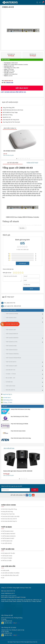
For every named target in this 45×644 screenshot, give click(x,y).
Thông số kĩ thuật (32, 163)
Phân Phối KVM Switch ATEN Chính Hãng (21, 438)
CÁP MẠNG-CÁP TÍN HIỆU (8, 553)
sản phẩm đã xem (9, 448)
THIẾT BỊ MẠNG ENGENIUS (12, 338)
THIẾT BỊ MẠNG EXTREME (12, 314)
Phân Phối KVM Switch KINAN (18, 431)
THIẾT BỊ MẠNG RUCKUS (12, 350)
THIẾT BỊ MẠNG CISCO (11, 318)
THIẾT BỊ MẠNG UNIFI (11, 330)
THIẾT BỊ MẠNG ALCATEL (12, 342)
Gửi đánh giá (22, 263)
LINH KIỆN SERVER (7, 543)
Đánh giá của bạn (7, 273)
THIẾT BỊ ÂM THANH (10, 386)
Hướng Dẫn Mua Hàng (7, 512)
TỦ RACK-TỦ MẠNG (7, 558)
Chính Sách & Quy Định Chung (9, 509)
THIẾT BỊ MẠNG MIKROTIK (12, 334)
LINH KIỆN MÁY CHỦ (11, 370)
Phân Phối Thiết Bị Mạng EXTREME (19, 424)
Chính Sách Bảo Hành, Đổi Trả (9, 519)
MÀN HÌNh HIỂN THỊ (10, 390)
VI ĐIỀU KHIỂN (6, 571)
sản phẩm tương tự (10, 128)
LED (3, 578)
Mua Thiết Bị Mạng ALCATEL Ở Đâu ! (20, 417)
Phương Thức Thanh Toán (8, 514)
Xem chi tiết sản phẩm (9, 155)
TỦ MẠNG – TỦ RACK (11, 374)
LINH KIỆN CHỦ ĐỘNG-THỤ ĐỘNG (11, 573)
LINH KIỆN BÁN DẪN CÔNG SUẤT (10, 575)
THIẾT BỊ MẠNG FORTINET (9, 534)
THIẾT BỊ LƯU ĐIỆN (7, 561)
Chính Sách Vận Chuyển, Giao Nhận (11, 516)
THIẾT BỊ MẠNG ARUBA (11, 346)
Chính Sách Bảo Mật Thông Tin (9, 521)
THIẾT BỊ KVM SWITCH (11, 362)
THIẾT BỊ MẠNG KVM (7, 541)
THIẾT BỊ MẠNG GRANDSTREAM (13, 358)
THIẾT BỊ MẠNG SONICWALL (12, 354)
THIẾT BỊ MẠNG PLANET (11, 366)
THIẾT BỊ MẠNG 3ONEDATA (12, 322)
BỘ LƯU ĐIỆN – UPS (10, 378)
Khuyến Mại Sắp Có (7, 394)
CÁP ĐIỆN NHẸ (9, 382)
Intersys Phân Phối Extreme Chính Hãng (20, 409)
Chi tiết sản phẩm (13, 163)
